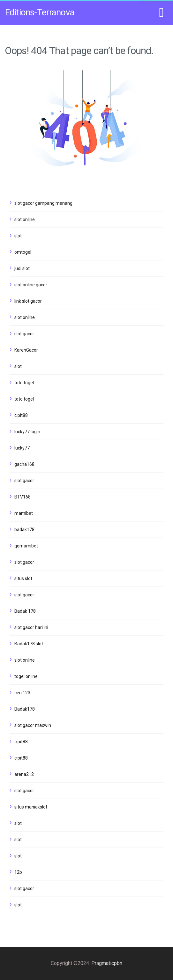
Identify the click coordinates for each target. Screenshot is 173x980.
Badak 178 (25, 611)
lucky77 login (27, 432)
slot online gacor (31, 285)
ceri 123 (22, 693)
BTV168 (23, 497)
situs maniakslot (31, 807)
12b (18, 872)
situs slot (23, 578)
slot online (25, 219)
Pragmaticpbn (107, 963)
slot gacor (24, 334)
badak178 (24, 530)
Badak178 (25, 709)
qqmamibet (26, 546)
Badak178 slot (29, 644)
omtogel (23, 252)
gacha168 (24, 464)
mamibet (24, 513)
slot (18, 236)
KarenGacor (26, 350)
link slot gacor (28, 301)
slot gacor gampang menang (43, 203)
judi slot (22, 268)
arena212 (24, 774)
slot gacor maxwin (33, 725)
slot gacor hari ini (31, 627)
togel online (26, 676)
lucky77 (22, 448)
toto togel (24, 383)
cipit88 (21, 415)
